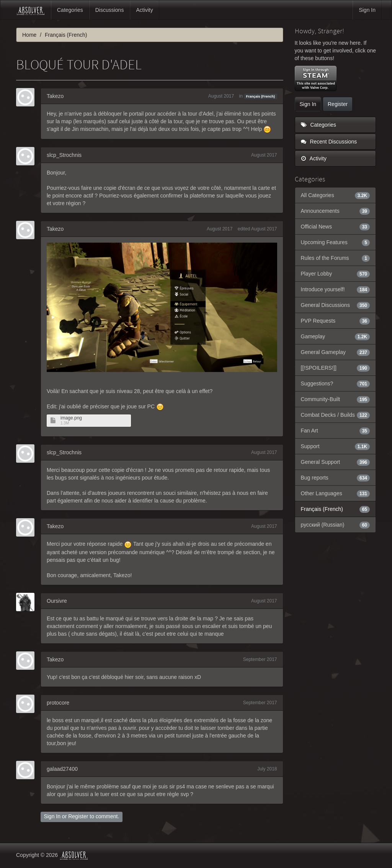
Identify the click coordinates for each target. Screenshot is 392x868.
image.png (71, 418)
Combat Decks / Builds (336, 415)
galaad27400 (62, 769)
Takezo (55, 96)
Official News (336, 227)
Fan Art (336, 431)
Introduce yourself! (336, 289)
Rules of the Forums (336, 258)
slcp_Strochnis (64, 155)
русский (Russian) (336, 525)
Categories (70, 10)
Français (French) (261, 96)
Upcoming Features (336, 242)
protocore (58, 703)
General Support (336, 462)
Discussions (110, 10)
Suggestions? (336, 383)
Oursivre (57, 601)
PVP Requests (336, 321)
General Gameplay (336, 352)
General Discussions (336, 305)
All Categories (336, 195)
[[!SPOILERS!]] (336, 368)
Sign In (367, 10)
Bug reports (336, 478)
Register (78, 816)
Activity (144, 10)
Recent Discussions (329, 142)
